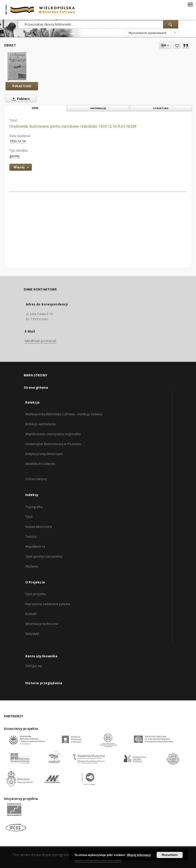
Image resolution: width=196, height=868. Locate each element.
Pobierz (20, 99)
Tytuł (29, 517)
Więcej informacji (139, 855)
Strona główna (36, 388)
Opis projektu (36, 594)
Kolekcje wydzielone (40, 424)
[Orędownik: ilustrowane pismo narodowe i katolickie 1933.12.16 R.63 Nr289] (17, 66)
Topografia (34, 507)
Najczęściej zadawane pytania (48, 604)
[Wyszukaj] (171, 24)
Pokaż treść (22, 86)
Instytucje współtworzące (44, 454)
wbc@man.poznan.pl (41, 341)
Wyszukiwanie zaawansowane (148, 33)
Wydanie (32, 566)
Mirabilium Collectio (40, 464)
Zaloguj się (34, 666)
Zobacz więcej (36, 479)
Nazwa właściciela (39, 527)
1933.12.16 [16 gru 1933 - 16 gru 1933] (17, 141)
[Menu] (190, 4)
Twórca (31, 537)
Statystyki (32, 634)
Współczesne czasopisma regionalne (53, 434)
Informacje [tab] (98, 108)
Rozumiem (170, 855)
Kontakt (31, 614)
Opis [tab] (35, 108)
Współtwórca (35, 547)
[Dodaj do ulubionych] (177, 45)
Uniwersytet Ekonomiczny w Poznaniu (53, 444)
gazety (14, 156)
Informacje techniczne (42, 624)
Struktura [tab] (161, 108)
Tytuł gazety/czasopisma (44, 556)
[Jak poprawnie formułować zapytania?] (175, 33)
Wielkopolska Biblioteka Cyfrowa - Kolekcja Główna (64, 414)
